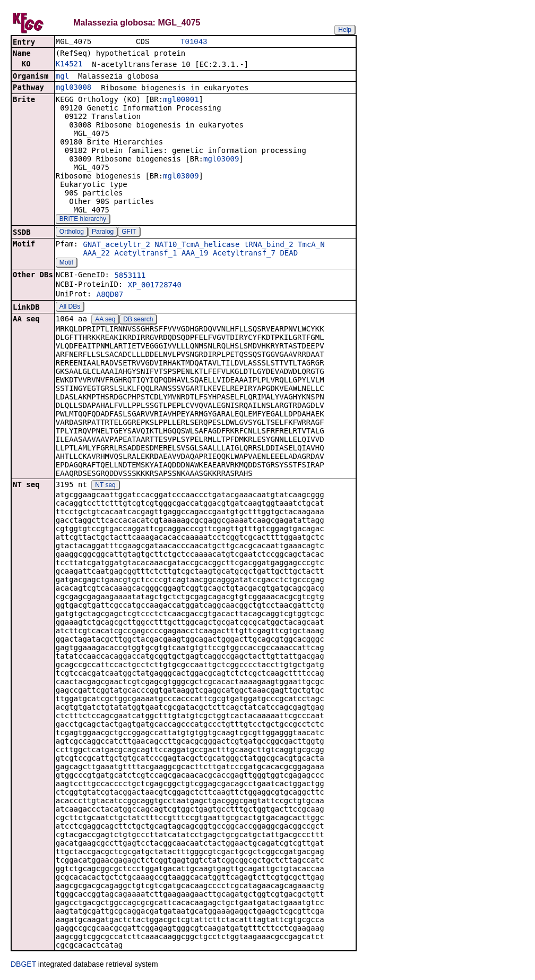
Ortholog (72, 233)
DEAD (289, 254)
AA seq (105, 320)
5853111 (130, 276)
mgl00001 (181, 100)
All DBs (70, 308)
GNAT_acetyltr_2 (116, 245)
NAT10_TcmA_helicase (197, 245)
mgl (62, 77)
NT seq (105, 486)
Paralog (103, 233)
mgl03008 (74, 88)
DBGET (23, 965)
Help (345, 30)
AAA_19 (195, 254)
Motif (66, 263)
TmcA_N (311, 245)
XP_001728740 (155, 286)
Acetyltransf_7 (244, 254)
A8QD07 (110, 295)
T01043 (194, 42)
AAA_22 (96, 254)
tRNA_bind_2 (269, 245)
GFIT (129, 233)
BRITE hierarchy (83, 220)
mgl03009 (221, 160)
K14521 (69, 65)
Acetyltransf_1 (145, 254)
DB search (138, 320)
